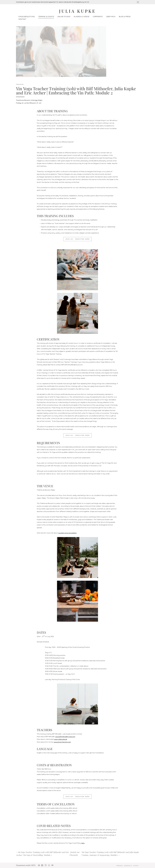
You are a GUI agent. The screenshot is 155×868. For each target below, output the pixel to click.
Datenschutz (128, 866)
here (83, 843)
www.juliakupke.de (61, 739)
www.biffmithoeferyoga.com (65, 737)
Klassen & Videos (82, 17)
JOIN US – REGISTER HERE (77, 239)
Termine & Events (46, 17)
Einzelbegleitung (27, 17)
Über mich (111, 17)
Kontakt (22, 19)
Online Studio (64, 17)
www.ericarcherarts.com (62, 742)
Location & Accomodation (67, 533)
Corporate (98, 17)
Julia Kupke (77, 11)
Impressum (120, 866)
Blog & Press (125, 17)
